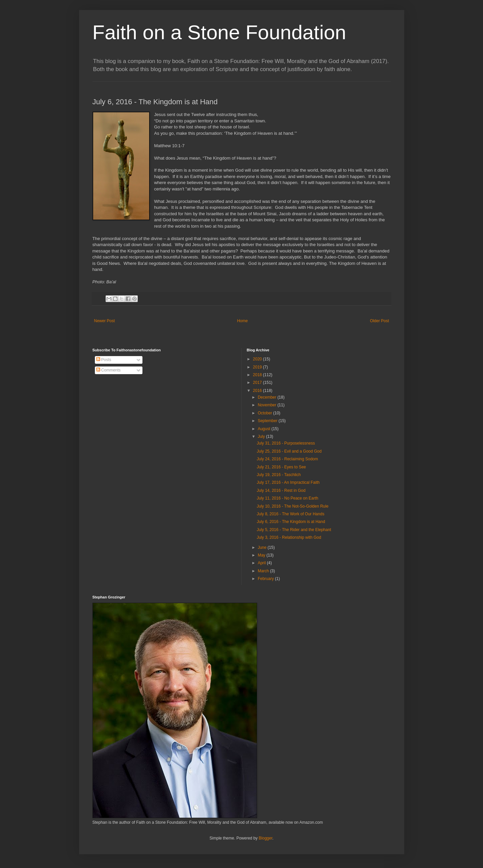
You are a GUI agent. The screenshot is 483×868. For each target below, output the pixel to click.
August (265, 429)
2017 (258, 383)
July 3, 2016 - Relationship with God (289, 537)
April (262, 563)
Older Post (380, 321)
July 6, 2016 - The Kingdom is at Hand (291, 522)
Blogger (266, 838)
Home (242, 321)
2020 (258, 359)
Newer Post (105, 321)
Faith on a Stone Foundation (219, 32)
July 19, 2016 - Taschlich (279, 475)
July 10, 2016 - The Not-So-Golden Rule (293, 506)
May (262, 555)
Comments (108, 370)
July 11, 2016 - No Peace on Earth (287, 498)
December (268, 397)
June (263, 547)
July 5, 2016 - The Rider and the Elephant (294, 530)
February (266, 579)
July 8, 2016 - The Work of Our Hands (291, 514)
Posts (104, 360)
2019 (258, 367)
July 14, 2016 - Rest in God (281, 490)
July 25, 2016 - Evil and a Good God (289, 451)
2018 (258, 375)
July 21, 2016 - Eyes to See (281, 467)
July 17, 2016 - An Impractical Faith (288, 482)
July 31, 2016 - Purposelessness (286, 443)
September (268, 421)
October (265, 413)
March (264, 571)
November (268, 405)
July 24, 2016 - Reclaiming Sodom (287, 459)
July (262, 437)
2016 (258, 391)
